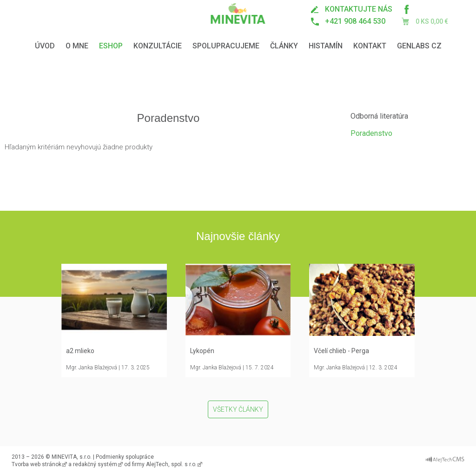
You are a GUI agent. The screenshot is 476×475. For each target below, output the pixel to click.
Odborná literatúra (379, 116)
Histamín (326, 46)
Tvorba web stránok (36, 464)
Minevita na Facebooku (406, 9)
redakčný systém (95, 464)
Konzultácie (158, 46)
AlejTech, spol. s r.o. (171, 464)
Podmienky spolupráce (125, 457)
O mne (77, 46)
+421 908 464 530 (355, 21)
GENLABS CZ (419, 46)
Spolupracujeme (226, 46)
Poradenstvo (371, 133)
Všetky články (238, 409)
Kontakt (370, 46)
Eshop (111, 46)
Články (284, 46)
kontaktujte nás (359, 9)
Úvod (45, 46)
